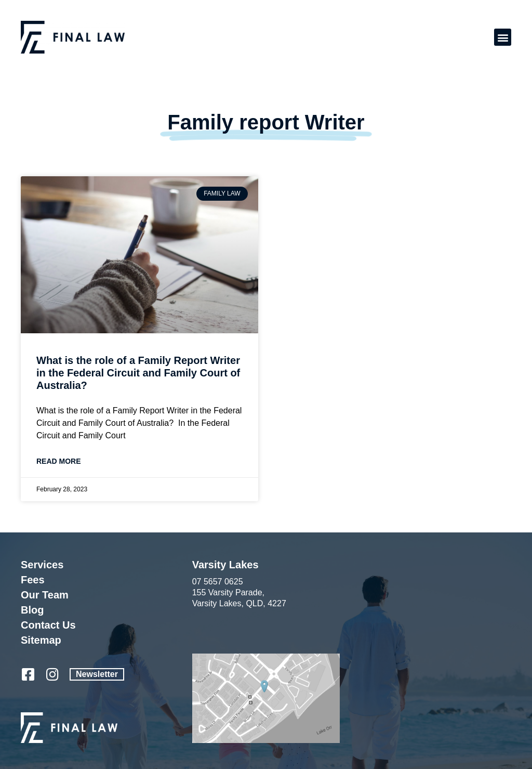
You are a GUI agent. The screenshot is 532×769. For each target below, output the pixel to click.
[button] (503, 37)
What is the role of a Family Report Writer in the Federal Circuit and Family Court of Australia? (138, 373)
